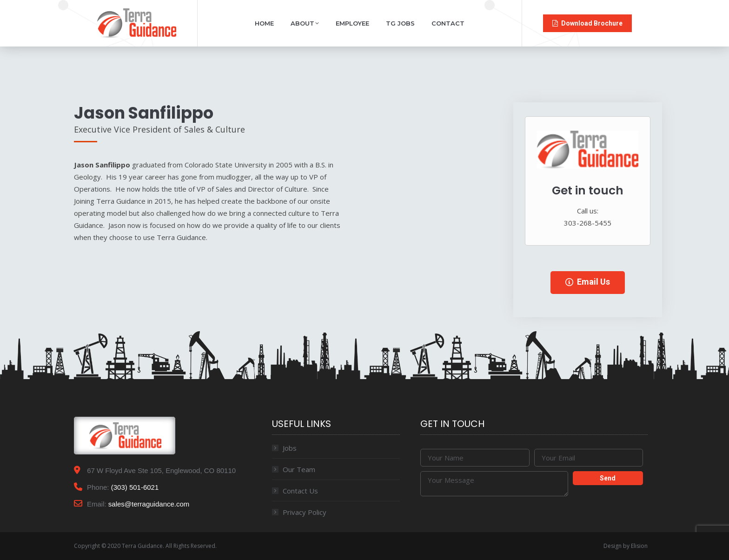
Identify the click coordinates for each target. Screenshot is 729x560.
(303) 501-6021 (135, 487)
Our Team (299, 469)
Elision (639, 546)
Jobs (290, 448)
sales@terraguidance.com (149, 504)
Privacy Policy (305, 512)
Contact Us (300, 491)
